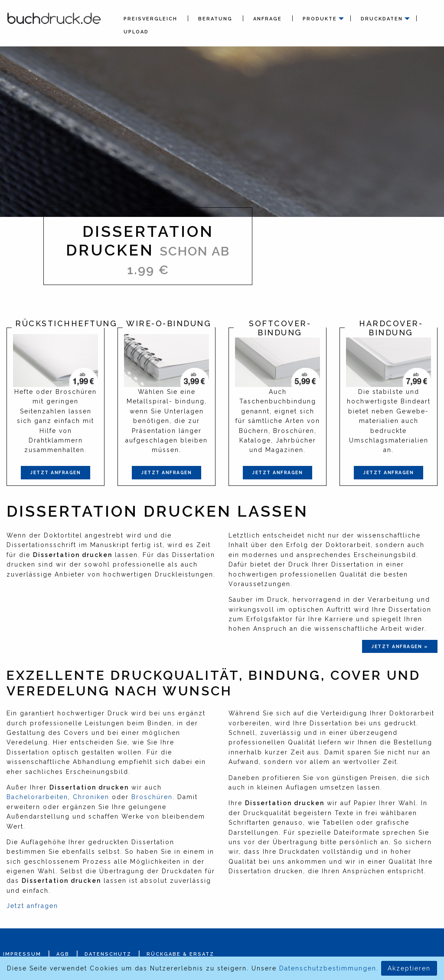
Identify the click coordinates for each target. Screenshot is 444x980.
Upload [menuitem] (136, 32)
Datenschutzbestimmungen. (329, 968)
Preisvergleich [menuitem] (150, 19)
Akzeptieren (409, 968)
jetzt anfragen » (400, 646)
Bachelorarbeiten (37, 797)
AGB (63, 954)
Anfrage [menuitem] (268, 19)
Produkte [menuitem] (320, 19)
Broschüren (152, 797)
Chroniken (91, 797)
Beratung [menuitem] (215, 19)
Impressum (22, 954)
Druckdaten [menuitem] (382, 19)
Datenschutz (108, 954)
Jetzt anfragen (55, 472)
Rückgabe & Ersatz (180, 954)
